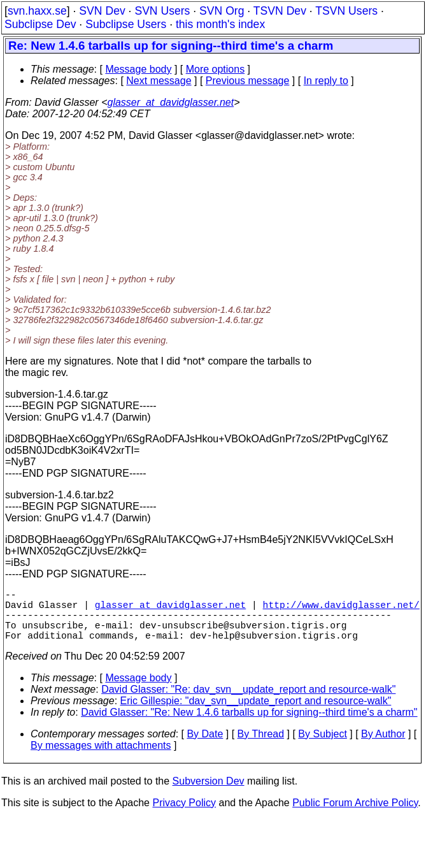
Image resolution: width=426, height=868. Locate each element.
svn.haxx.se (37, 11)
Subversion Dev (209, 794)
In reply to (326, 81)
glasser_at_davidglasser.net (170, 102)
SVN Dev (102, 11)
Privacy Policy (184, 815)
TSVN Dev (280, 11)
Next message (159, 81)
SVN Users (162, 11)
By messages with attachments (101, 758)
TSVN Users (346, 11)
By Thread (261, 747)
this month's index (220, 24)
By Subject (322, 747)
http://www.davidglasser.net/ (341, 609)
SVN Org (222, 11)
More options (216, 69)
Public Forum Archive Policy (355, 815)
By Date (205, 747)
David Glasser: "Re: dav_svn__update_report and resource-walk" (248, 702)
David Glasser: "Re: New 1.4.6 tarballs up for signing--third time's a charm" (249, 725)
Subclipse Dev (40, 24)
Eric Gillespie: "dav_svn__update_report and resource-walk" (256, 713)
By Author (383, 747)
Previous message (248, 81)
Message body (138, 69)
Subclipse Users (126, 24)
